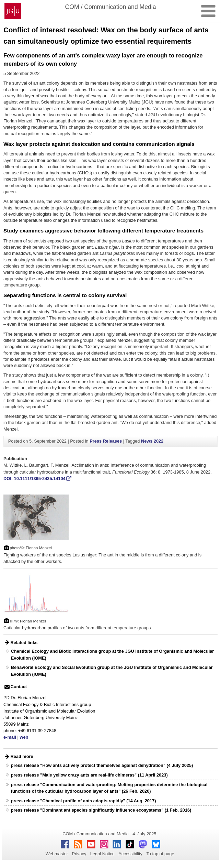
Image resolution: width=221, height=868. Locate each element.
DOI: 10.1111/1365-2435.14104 (34, 479)
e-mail (10, 737)
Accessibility (130, 854)
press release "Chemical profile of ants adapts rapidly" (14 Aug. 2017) (84, 801)
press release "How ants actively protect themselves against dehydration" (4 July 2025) (102, 765)
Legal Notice (102, 854)
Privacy (79, 854)
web (24, 737)
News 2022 (152, 441)
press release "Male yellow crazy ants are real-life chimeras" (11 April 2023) (89, 775)
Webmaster (57, 854)
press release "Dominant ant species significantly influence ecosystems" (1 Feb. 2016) (101, 810)
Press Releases (106, 441)
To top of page (160, 854)
